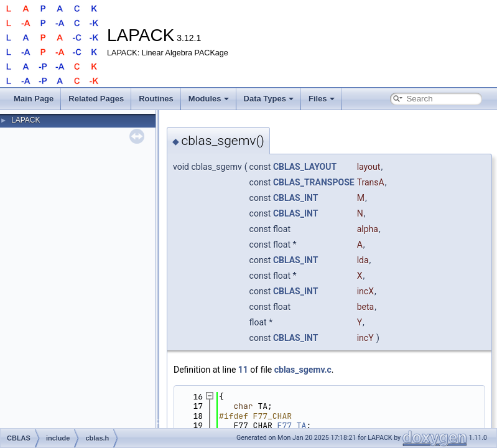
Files (322, 99)
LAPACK (26, 120)
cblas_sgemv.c (303, 370)
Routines (156, 99)
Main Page (34, 99)
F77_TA (292, 425)
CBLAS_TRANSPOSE (314, 182)
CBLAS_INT (296, 198)
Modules (209, 99)
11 (243, 370)
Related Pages (96, 99)
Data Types (269, 99)
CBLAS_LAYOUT (305, 167)
